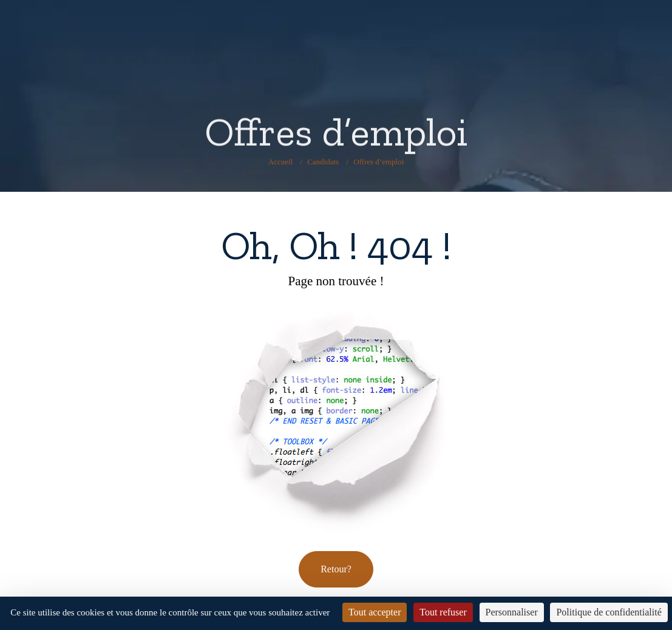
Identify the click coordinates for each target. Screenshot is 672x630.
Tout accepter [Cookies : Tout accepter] (375, 612)
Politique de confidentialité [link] (609, 612)
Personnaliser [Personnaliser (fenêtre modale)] (512, 612)
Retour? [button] (336, 569)
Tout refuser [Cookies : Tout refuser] (443, 612)
